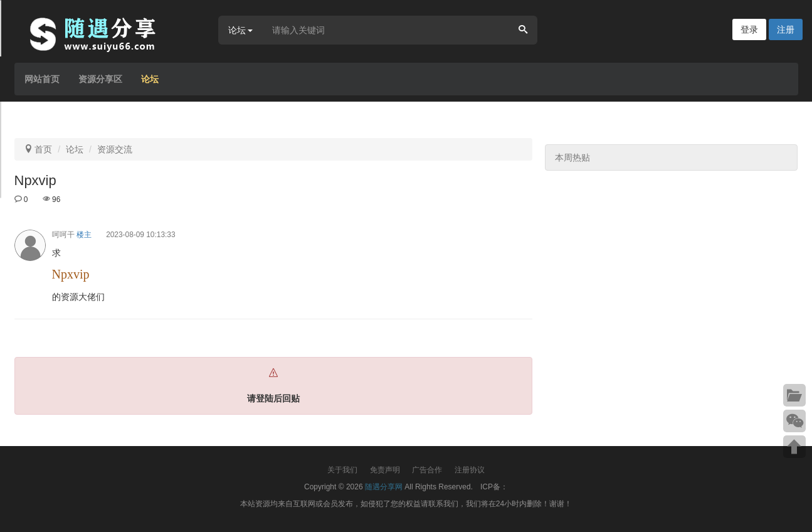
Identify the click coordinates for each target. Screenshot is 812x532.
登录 (749, 29)
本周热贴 (572, 157)
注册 (786, 29)
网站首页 (42, 79)
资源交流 (115, 149)
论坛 (150, 79)
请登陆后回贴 (273, 398)
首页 (43, 149)
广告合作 (427, 470)
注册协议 (470, 470)
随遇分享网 (384, 487)
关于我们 (342, 470)
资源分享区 (100, 79)
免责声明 (385, 470)
